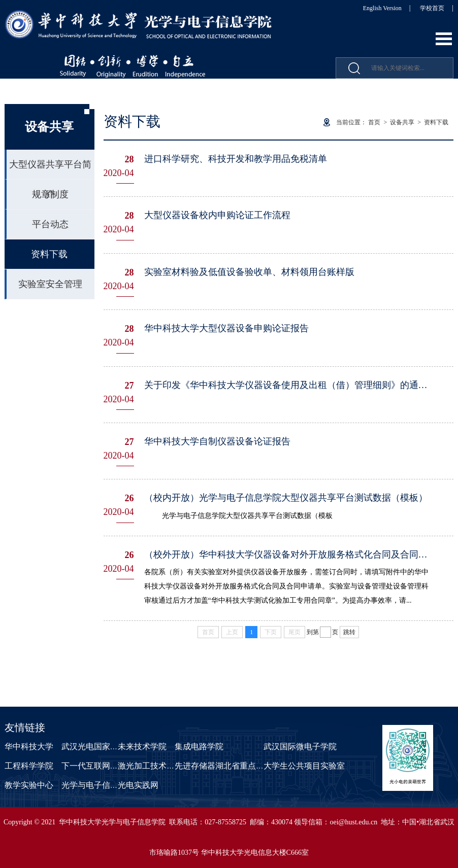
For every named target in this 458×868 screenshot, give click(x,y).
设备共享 (402, 122)
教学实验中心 (29, 785)
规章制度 (50, 194)
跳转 (349, 632)
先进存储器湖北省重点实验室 (227, 766)
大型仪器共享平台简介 (50, 169)
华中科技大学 (29, 747)
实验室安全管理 (50, 284)
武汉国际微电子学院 (300, 747)
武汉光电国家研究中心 (102, 747)
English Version (382, 8)
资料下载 (49, 254)
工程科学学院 (29, 766)
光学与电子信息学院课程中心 (114, 785)
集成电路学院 (199, 747)
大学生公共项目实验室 (304, 766)
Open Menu (444, 39)
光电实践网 (138, 785)
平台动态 (50, 224)
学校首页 (432, 8)
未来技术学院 (142, 747)
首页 (374, 122)
